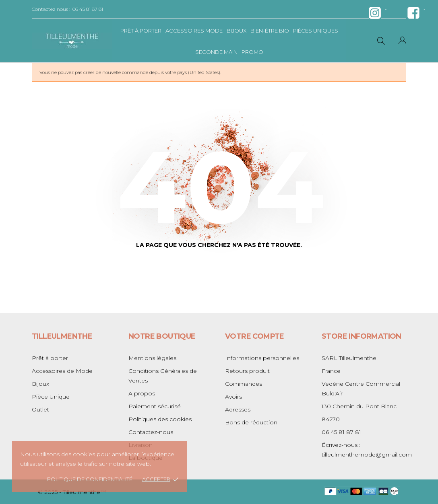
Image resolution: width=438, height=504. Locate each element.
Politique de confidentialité (90, 479)
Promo (252, 52)
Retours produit (247, 371)
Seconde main (216, 52)
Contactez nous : (51, 9)
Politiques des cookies (160, 419)
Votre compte (255, 336)
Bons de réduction (251, 422)
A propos (142, 393)
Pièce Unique (51, 397)
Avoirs (233, 397)
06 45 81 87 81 (88, 9)
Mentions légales (152, 358)
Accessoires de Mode (62, 371)
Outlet (40, 409)
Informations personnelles (262, 358)
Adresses (238, 409)
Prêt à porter (141, 31)
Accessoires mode (194, 31)
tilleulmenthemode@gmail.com (367, 455)
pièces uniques (316, 31)
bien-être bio (270, 31)
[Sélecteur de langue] (402, 42)
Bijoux (40, 384)
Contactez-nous (151, 432)
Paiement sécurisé (155, 406)
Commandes (244, 384)
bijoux (237, 31)
